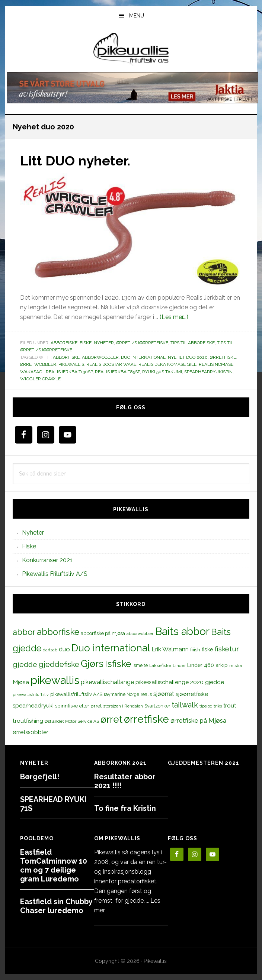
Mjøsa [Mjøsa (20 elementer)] (21, 682)
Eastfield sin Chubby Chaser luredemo (56, 906)
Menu (137, 16)
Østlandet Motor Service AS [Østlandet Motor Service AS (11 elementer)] (72, 721)
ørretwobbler (38, 364)
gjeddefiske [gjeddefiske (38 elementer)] (59, 664)
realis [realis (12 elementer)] (146, 694)
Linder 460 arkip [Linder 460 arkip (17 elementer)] (207, 665)
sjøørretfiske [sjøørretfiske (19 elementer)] (192, 694)
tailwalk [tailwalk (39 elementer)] (185, 705)
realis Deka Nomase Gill (167, 364)
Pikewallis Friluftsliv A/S (55, 574)
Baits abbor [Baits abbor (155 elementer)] (182, 631)
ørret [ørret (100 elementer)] (111, 719)
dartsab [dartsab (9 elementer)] (50, 650)
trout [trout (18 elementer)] (230, 705)
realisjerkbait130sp (69, 372)
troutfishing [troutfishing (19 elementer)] (28, 721)
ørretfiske (223, 357)
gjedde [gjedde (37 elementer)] (25, 665)
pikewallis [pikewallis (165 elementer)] (55, 680)
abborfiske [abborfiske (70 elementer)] (58, 632)
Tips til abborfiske (193, 343)
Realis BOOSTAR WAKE (111, 364)
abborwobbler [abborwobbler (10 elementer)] (140, 634)
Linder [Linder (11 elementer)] (179, 665)
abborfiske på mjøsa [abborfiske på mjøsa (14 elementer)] (103, 633)
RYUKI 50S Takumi (162, 372)
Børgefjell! (40, 777)
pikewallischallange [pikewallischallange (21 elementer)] (107, 682)
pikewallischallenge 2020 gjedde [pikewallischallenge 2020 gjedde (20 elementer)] (180, 682)
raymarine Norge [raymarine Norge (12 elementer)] (122, 694)
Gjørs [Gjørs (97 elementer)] (92, 664)
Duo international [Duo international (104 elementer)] (111, 648)
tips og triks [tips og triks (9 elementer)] (211, 706)
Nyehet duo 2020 (188, 357)
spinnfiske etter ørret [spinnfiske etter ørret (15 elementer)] (78, 706)
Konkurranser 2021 (47, 560)
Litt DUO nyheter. (75, 161)
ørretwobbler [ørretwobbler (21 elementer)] (31, 732)
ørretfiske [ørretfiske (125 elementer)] (146, 719)
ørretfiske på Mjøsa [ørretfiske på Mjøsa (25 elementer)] (198, 721)
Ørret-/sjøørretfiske (142, 343)
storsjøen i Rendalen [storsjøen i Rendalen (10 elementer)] (123, 706)
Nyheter (104, 343)
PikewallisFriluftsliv (131, 49)
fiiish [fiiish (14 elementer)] (195, 649)
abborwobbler (100, 357)
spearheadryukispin (208, 372)
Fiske (86, 343)
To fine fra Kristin (125, 808)
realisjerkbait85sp (117, 372)
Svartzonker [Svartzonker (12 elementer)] (157, 706)
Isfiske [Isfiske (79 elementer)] (118, 664)
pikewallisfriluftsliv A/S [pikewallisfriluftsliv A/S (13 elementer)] (76, 694)
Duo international (143, 357)
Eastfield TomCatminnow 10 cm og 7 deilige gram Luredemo (54, 865)
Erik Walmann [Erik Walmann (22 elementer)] (170, 649)
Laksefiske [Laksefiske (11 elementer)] (160, 665)
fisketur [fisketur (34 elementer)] (227, 649)
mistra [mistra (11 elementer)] (236, 665)
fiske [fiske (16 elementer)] (207, 649)
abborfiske (66, 357)
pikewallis (71, 364)
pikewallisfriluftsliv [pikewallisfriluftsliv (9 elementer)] (31, 694)
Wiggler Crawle (40, 379)
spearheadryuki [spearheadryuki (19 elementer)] (33, 706)
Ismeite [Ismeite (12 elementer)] (140, 665)
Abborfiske (64, 343)
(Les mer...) (174, 317)
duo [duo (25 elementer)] (64, 649)
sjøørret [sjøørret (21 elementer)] (164, 694)
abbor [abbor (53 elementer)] (24, 632)
